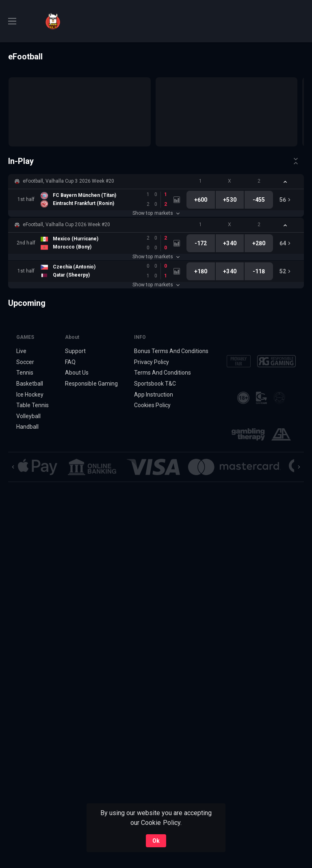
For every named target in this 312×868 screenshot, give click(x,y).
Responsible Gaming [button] (91, 384)
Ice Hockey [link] (30, 395)
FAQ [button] (70, 362)
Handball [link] (27, 427)
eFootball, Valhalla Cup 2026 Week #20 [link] (66, 225)
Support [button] (75, 351)
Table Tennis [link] (32, 405)
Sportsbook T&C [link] (155, 384)
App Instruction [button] (154, 395)
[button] (156, 181)
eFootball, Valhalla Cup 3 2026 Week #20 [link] (68, 181)
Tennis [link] (25, 373)
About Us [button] (77, 373)
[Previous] (13, 467)
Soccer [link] (25, 362)
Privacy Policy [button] (152, 362)
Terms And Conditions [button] (162, 373)
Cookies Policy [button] (152, 405)
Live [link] (21, 351)
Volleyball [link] (28, 416)
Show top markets (156, 213)
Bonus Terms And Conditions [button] (171, 351)
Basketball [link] (30, 384)
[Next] (299, 467)
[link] (53, 21)
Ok (156, 841)
